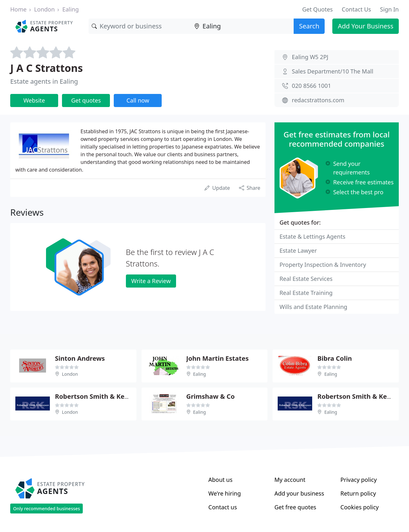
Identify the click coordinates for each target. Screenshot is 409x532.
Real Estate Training (306, 293)
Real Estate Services (306, 279)
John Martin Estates (218, 358)
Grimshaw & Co (211, 396)
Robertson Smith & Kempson (100, 396)
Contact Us (357, 9)
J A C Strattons (46, 68)
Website (34, 100)
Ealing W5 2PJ (310, 57)
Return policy (358, 493)
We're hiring (225, 493)
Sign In (389, 9)
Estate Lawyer (298, 251)
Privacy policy (359, 480)
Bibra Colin (335, 358)
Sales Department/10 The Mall (332, 71)
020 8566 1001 (311, 86)
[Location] (242, 26)
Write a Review (151, 281)
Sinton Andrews (80, 358)
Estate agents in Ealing (44, 81)
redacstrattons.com (318, 100)
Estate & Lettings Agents (313, 236)
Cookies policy (359, 507)
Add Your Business (366, 26)
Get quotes (86, 100)
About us (220, 480)
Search (309, 26)
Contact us (223, 507)
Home (18, 9)
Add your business (299, 493)
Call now (138, 100)
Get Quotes (318, 9)
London (45, 9)
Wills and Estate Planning (313, 307)
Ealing (71, 9)
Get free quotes (295, 507)
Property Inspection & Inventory (323, 265)
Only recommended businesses (46, 509)
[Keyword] (140, 26)
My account (290, 480)
